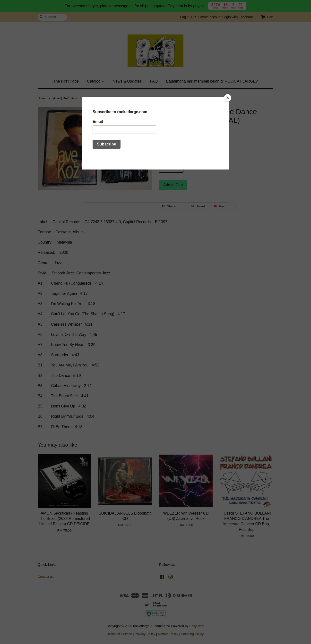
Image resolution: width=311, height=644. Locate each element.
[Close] (228, 98)
